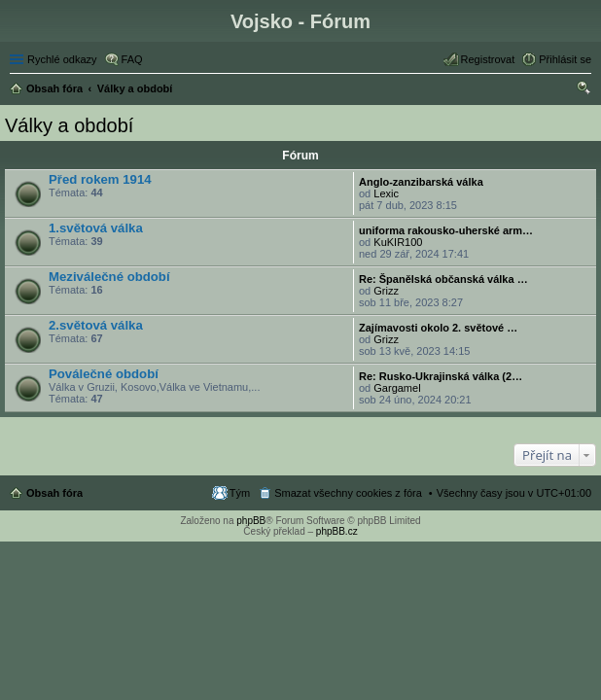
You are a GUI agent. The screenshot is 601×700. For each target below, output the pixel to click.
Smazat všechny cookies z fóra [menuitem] (348, 493)
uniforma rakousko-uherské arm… (446, 230)
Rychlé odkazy (62, 59)
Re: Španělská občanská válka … (443, 279)
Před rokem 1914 (100, 179)
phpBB (251, 521)
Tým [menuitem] (240, 493)
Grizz (386, 291)
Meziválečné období (109, 277)
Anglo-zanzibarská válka (421, 182)
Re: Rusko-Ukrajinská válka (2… (441, 376)
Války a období (69, 125)
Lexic (386, 193)
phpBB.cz (337, 531)
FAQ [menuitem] (132, 59)
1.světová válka (96, 228)
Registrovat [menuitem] (488, 59)
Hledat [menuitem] (584, 90)
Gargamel (397, 388)
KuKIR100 (398, 242)
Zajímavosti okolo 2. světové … (438, 328)
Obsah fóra (54, 493)
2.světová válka (96, 325)
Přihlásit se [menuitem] (565, 59)
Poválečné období (104, 374)
